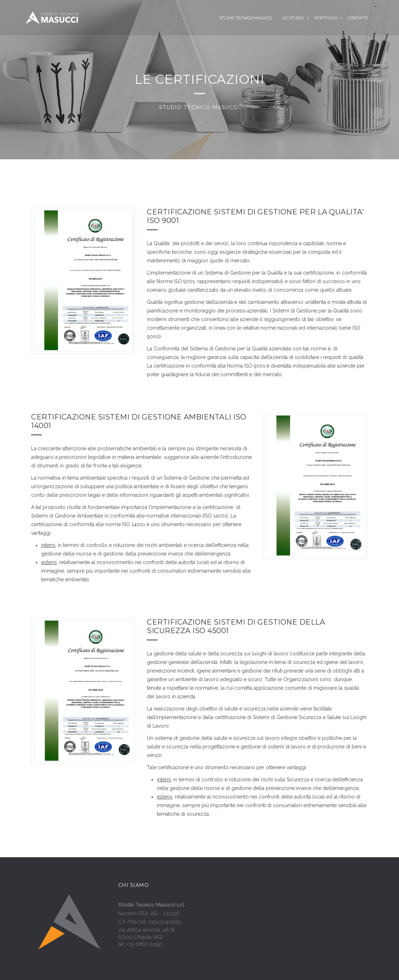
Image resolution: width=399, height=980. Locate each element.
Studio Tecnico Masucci (246, 18)
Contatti (358, 18)
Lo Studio (293, 18)
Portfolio (326, 18)
